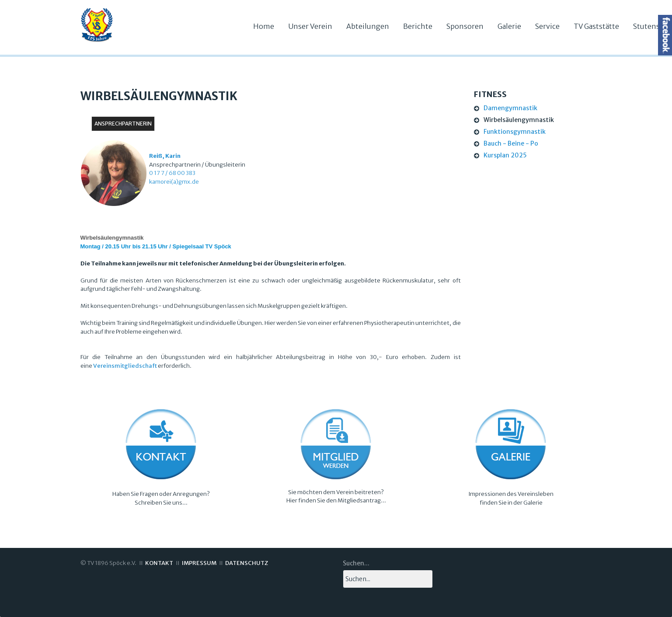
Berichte (418, 26)
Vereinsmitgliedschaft (125, 366)
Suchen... (356, 563)
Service (547, 26)
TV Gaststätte (596, 26)
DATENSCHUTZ (247, 563)
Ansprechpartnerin (123, 124)
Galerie (509, 26)
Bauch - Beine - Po (511, 143)
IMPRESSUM (199, 563)
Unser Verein (310, 26)
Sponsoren (465, 26)
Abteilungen (368, 26)
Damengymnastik (510, 108)
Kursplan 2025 (505, 155)
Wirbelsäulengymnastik (519, 120)
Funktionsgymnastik (515, 132)
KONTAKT (159, 563)
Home (264, 26)
